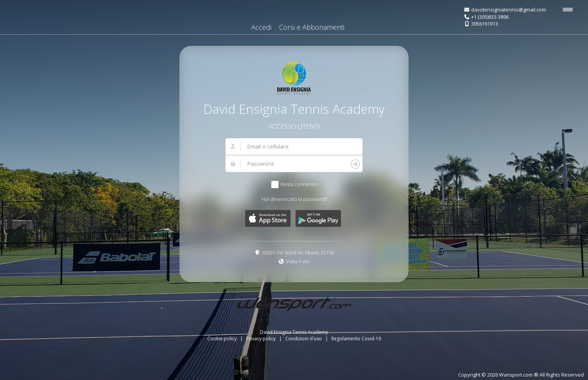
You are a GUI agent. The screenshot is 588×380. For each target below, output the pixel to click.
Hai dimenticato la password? (294, 199)
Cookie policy (223, 339)
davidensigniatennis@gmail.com (509, 10)
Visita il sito (298, 261)
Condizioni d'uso (304, 339)
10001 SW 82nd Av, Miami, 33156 (298, 252)
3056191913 (485, 24)
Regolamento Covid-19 (356, 339)
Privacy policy (262, 339)
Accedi (261, 27)
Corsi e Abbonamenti (312, 27)
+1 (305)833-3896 (490, 17)
